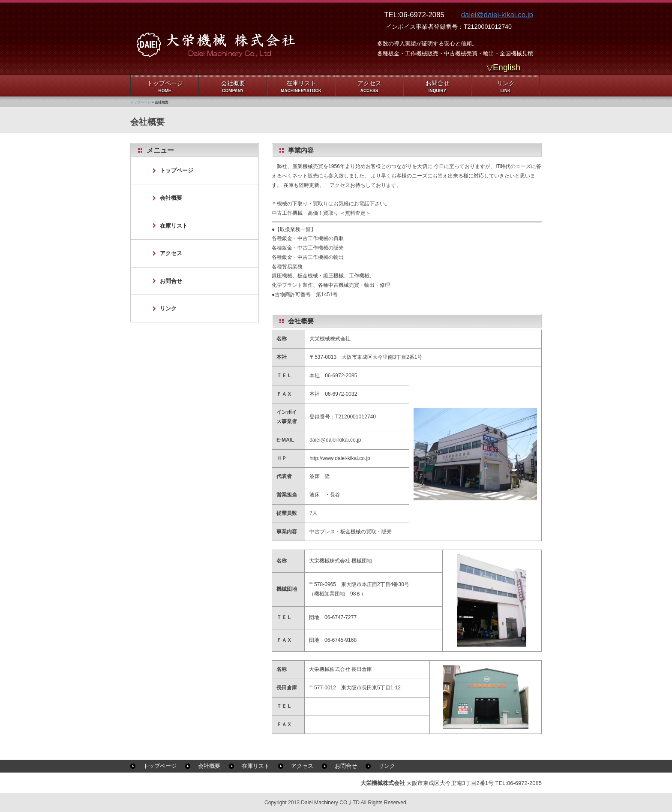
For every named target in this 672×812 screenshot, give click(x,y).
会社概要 (171, 198)
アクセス (171, 253)
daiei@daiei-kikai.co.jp (497, 15)
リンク (168, 308)
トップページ (141, 102)
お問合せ (171, 281)
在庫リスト (174, 226)
